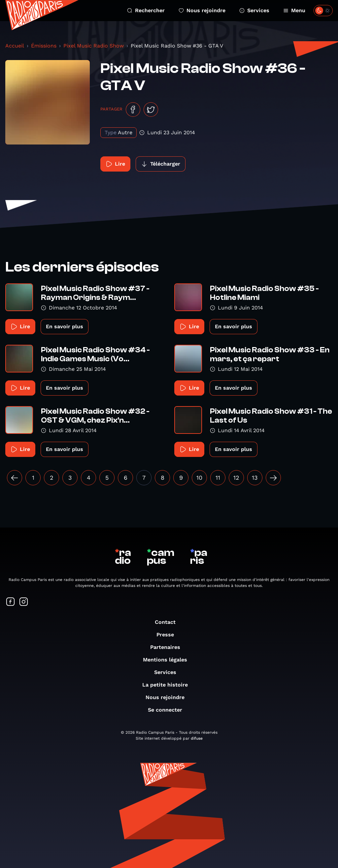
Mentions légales (168, 660)
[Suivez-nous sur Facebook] (11, 602)
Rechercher (146, 10)
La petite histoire (168, 685)
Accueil (15, 46)
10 (199, 478)
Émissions (44, 46)
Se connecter (168, 710)
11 (218, 478)
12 (236, 478)
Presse (169, 635)
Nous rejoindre (202, 10)
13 (255, 478)
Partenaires (169, 647)
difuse (197, 738)
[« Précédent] (15, 478)
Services (254, 10)
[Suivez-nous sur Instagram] (24, 602)
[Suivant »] (273, 478)
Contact (169, 622)
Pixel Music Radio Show (94, 46)
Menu (294, 10)
